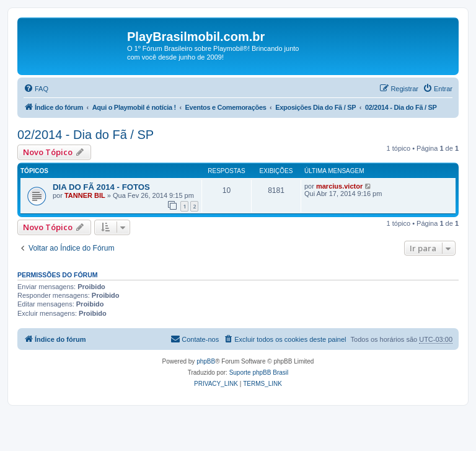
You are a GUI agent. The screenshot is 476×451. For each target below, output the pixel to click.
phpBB (206, 361)
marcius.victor (339, 186)
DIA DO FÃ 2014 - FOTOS (101, 187)
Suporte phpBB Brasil (259, 373)
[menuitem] (36, 89)
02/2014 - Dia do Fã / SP (86, 135)
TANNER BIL (85, 195)
